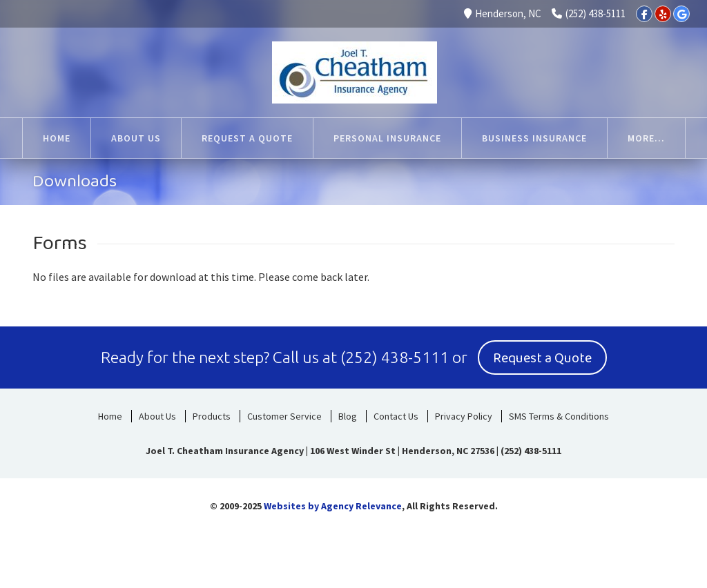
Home (110, 416)
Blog (348, 416)
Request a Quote (542, 358)
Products (212, 416)
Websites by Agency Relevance (333, 506)
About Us (157, 416)
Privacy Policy (464, 416)
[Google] (681, 14)
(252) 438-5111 (589, 13)
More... (646, 138)
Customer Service (284, 416)
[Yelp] (663, 14)
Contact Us (396, 416)
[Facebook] (644, 14)
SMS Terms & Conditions (559, 416)
